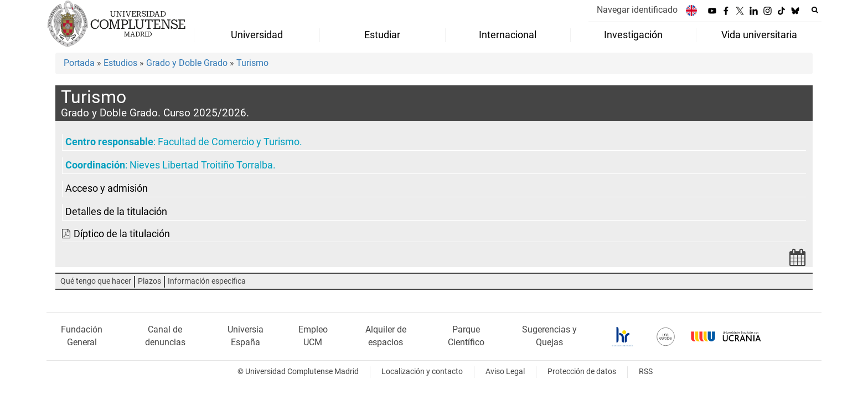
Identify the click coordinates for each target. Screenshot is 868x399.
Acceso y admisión (107, 188)
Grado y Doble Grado (187, 63)
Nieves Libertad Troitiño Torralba (201, 165)
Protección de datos (582, 372)
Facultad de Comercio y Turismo (229, 142)
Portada (79, 63)
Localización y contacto (422, 372)
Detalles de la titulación (116, 212)
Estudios (120, 63)
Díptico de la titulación (122, 234)
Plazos (149, 281)
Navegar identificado (637, 10)
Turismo (252, 63)
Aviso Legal (505, 372)
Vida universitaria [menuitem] (759, 35)
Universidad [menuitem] (257, 35)
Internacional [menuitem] (508, 35)
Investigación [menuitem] (633, 35)
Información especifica (207, 281)
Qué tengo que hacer (96, 281)
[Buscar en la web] (815, 10)
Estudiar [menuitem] (382, 35)
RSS (646, 372)
